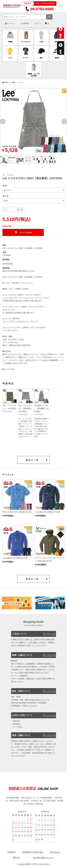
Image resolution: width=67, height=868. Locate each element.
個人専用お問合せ (63, 32)
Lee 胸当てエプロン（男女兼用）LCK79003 (41, 408)
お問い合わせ (55, 852)
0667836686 (40, 9)
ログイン (37, 23)
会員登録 (25, 23)
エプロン (21, 82)
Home (5, 82)
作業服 (13, 82)
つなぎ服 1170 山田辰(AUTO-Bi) (47, 512)
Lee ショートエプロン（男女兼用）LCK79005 (25, 408)
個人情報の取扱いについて (43, 858)
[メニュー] (60, 6)
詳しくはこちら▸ (49, 634)
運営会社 (16, 858)
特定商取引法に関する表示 (33, 852)
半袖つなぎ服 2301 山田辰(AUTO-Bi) (17, 512)
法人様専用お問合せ (63, 48)
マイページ (10, 23)
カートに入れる (23, 232)
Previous (3, 122)
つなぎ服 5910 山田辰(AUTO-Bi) (15, 558)
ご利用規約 (11, 852)
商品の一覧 (32, 460)
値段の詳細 (7, 226)
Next (64, 122)
